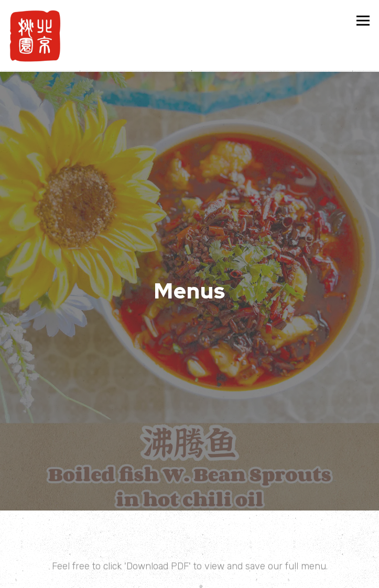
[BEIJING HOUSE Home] (35, 35)
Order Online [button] (189, 577)
